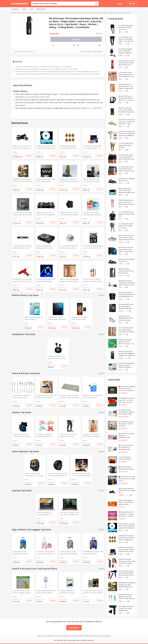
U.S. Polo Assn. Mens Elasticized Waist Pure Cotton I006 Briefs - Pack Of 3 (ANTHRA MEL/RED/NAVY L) (126, 75)
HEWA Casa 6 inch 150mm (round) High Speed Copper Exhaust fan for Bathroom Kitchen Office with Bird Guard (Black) (69, 214)
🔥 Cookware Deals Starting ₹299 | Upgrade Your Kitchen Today (126, 412)
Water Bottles (98, 52)
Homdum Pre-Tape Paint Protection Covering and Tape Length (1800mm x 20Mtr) (127, 134)
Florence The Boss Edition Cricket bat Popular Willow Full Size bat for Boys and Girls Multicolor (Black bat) (92, 280)
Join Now (74, 628)
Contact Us (50, 636)
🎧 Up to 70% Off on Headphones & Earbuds (126, 468)
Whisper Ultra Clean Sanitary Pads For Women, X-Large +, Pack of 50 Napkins (126, 342)
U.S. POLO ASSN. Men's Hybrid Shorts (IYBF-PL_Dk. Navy (126, 27)
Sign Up (132, 3)
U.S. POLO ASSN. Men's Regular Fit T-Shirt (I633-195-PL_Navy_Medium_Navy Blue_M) (126, 214)
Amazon (99, 33)
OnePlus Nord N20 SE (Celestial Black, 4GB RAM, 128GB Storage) (57, 318)
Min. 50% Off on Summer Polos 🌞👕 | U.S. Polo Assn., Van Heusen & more (127, 400)
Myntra (85, 440)
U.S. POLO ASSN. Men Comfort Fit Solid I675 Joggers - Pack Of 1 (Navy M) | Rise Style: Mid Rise (126, 39)
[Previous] (10, 394)
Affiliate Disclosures (93, 636)
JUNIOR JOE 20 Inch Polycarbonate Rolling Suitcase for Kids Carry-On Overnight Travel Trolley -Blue (22, 553)
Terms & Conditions (64, 636)
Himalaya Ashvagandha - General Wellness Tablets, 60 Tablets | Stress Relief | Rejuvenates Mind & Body (127, 365)
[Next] (106, 394)
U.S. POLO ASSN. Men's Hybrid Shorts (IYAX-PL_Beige (126, 145)
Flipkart (26, 323)
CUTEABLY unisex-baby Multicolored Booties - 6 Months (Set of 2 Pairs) (45, 436)
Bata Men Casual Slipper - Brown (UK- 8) (127, 180)
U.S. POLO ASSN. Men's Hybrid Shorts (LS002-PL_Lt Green (126, 226)
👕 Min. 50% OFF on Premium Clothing (125, 458)
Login (120, 3)
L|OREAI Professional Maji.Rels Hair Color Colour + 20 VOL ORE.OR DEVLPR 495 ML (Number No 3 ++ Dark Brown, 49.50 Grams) (127, 597)
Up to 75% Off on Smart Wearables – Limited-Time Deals (126, 424)
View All (101, 295)
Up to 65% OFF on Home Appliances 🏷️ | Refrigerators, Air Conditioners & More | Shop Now (126, 436)
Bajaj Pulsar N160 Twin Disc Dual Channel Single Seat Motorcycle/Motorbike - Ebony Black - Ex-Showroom (23, 147)
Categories (15, 9)
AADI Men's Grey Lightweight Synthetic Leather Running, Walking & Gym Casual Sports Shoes (126, 318)
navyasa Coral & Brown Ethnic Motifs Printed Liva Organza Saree (92, 436)
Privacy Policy (79, 636)
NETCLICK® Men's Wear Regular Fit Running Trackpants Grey (68, 436)
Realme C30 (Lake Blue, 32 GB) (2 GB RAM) (34, 318)
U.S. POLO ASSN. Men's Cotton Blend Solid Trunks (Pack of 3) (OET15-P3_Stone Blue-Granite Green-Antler (127, 330)
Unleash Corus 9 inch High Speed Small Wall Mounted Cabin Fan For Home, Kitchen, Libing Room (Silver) (23, 214)
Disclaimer (107, 636)
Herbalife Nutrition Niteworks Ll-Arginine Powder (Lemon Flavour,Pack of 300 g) (70, 592)
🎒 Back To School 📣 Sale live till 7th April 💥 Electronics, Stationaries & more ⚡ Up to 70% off (127, 389)
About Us (41, 636)
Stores (24, 9)
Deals (31, 9)
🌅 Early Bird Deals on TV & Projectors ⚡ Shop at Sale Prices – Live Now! (127, 514)
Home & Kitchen (87, 52)
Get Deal (76, 39)
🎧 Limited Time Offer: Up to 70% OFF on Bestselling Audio (126, 447)
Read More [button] (98, 108)
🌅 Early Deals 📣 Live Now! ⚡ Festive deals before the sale (126, 502)
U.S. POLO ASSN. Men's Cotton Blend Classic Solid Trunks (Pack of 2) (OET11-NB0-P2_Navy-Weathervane (126, 169)
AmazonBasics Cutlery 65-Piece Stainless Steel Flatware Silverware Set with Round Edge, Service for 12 (23, 397)
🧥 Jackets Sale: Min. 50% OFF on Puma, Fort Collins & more (127, 479)
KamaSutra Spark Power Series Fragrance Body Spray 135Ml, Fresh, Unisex (127, 63)
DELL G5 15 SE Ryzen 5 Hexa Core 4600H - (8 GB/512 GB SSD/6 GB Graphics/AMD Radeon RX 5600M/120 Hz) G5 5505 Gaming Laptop (70, 514)
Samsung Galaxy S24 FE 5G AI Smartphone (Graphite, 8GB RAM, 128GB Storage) (126, 306)
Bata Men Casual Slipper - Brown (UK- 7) (127, 260)
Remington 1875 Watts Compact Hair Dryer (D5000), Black (126, 608)
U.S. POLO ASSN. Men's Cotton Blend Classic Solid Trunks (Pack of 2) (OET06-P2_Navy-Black (126, 157)
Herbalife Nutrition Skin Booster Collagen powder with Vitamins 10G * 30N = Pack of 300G (22, 592)
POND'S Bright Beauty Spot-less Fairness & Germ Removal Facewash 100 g (127, 202)
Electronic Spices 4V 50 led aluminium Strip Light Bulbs (70, 396)
